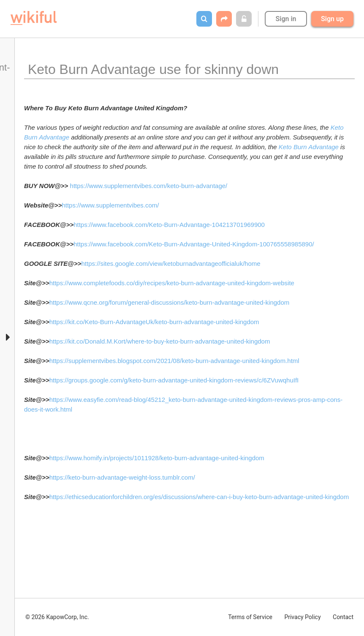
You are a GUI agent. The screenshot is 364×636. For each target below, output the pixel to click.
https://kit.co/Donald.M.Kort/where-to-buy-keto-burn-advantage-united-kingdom (160, 341)
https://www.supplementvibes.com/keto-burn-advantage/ (149, 186)
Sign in (286, 19)
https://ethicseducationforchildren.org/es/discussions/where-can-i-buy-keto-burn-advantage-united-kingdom (199, 497)
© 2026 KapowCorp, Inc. (57, 617)
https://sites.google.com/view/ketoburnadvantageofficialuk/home (171, 263)
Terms (250, 617)
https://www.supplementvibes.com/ (110, 205)
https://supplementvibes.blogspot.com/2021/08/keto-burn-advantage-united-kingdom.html (174, 361)
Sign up (332, 19)
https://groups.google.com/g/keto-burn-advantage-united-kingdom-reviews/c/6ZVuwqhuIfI (174, 380)
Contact (343, 617)
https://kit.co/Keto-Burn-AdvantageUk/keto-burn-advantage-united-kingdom (154, 322)
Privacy (302, 617)
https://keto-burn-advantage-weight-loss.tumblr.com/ (122, 477)
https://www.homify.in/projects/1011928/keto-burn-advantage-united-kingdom (157, 458)
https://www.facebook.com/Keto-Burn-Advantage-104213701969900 (169, 225)
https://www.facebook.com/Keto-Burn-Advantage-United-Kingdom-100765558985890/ (194, 244)
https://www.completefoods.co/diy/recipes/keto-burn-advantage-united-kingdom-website (172, 283)
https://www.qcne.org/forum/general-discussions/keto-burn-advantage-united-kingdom (170, 302)
